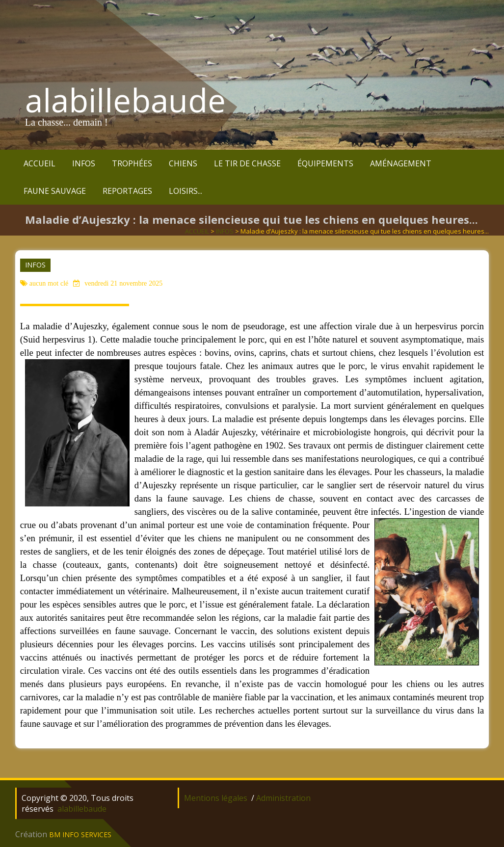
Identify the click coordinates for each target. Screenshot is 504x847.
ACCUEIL (40, 163)
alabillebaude (125, 100)
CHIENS (183, 163)
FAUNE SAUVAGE (55, 191)
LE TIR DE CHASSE (247, 163)
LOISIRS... (186, 191)
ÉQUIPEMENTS (325, 163)
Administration (283, 798)
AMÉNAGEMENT (401, 163)
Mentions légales (216, 798)
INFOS (84, 163)
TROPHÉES (132, 163)
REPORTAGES (127, 191)
